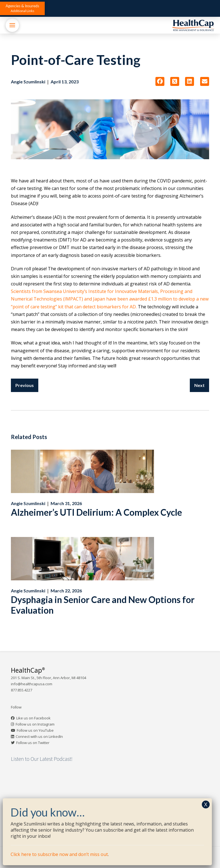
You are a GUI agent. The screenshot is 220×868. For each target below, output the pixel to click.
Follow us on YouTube (35, 730)
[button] (22, 8)
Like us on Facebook (33, 718)
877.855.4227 (22, 690)
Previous (25, 385)
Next (199, 385)
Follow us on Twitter (33, 743)
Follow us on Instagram (35, 724)
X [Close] (206, 804)
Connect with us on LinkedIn (39, 736)
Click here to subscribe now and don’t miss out (59, 854)
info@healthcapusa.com (32, 684)
